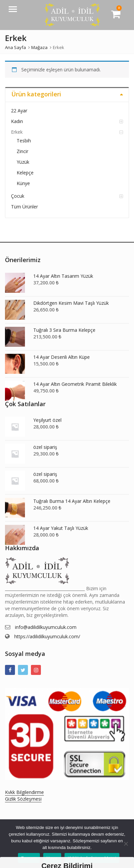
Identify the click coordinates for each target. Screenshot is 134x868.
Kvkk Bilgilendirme (24, 792)
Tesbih (24, 141)
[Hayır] (126, 844)
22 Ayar (19, 111)
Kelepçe (25, 173)
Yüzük (23, 162)
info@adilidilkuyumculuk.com (46, 627)
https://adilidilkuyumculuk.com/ (47, 636)
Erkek (17, 132)
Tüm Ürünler (24, 207)
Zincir (22, 151)
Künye (23, 183)
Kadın (17, 121)
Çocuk (18, 196)
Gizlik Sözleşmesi (23, 799)
